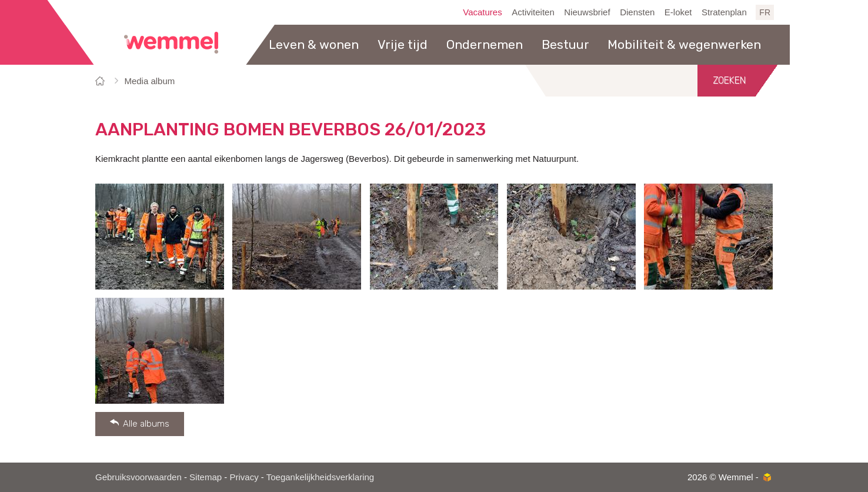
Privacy (244, 477)
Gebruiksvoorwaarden (138, 477)
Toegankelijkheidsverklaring (320, 477)
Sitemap (206, 477)
